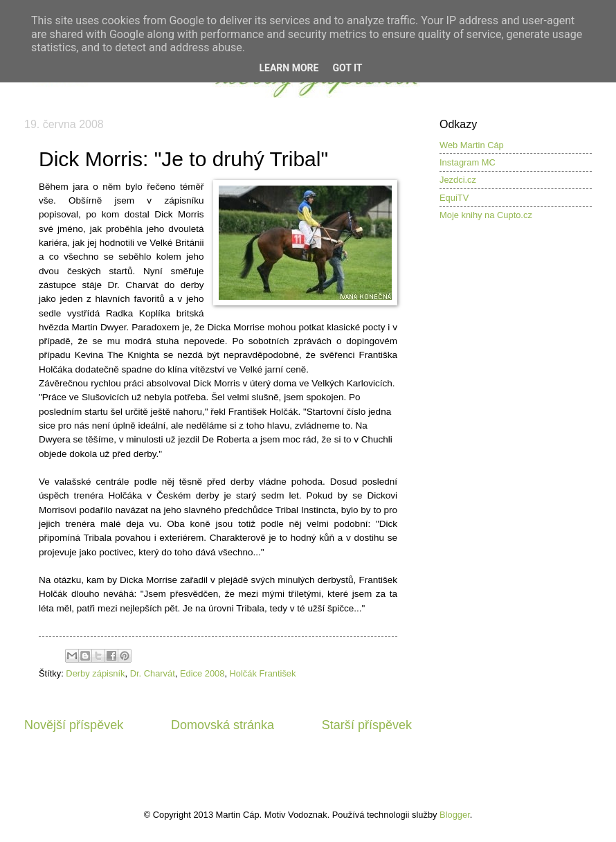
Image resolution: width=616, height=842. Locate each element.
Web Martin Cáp (472, 145)
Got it (347, 68)
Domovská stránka (223, 725)
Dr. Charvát (153, 673)
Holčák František (263, 673)
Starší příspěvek (367, 725)
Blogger (455, 815)
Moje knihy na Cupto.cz (486, 215)
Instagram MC (468, 162)
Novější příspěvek (74, 725)
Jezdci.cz (458, 180)
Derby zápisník (95, 673)
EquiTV (454, 198)
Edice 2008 (202, 673)
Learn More (289, 68)
